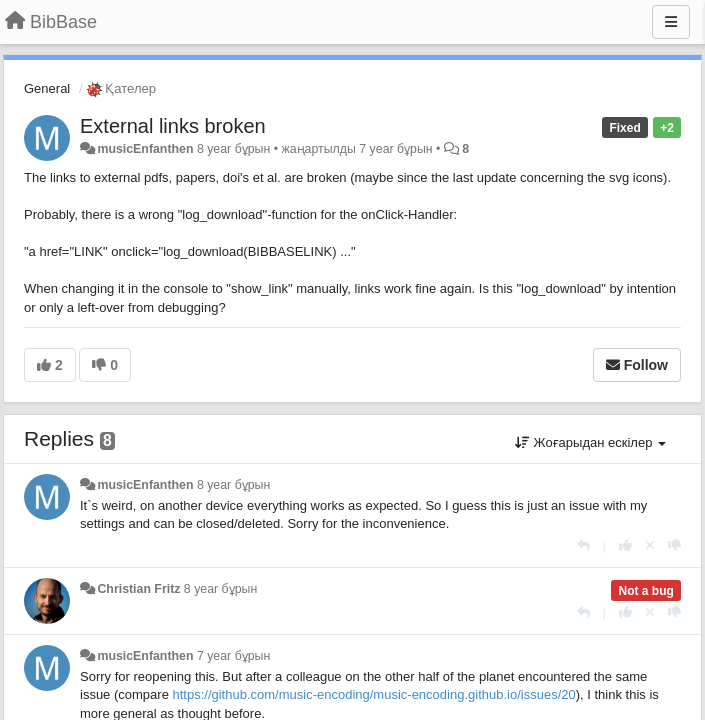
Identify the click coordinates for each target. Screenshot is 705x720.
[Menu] (671, 22)
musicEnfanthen (145, 149)
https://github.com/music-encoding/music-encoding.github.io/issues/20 (373, 694)
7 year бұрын (233, 656)
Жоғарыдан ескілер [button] (590, 442)
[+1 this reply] (625, 545)
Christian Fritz (138, 589)
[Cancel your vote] (650, 545)
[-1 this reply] (674, 545)
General (47, 88)
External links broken (173, 126)
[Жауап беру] (583, 545)
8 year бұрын (233, 485)
